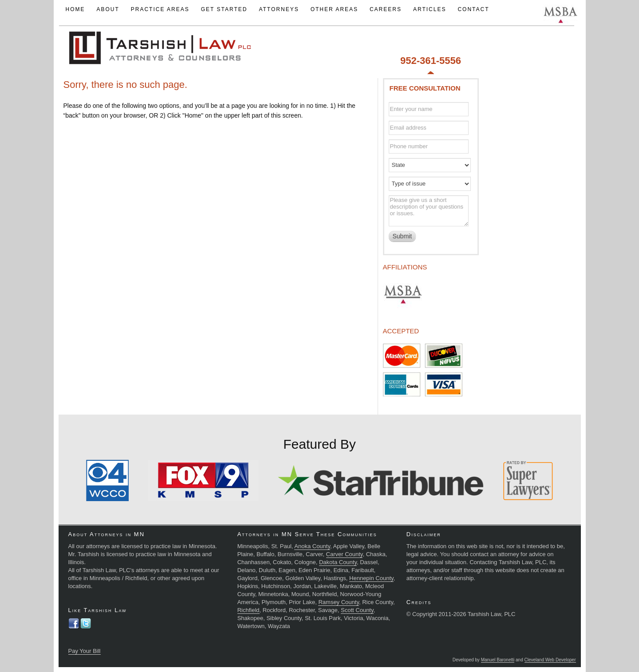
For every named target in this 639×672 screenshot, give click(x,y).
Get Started (224, 9)
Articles (430, 9)
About (108, 9)
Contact (473, 9)
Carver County (345, 554)
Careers (386, 9)
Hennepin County (371, 578)
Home (75, 9)
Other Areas (334, 9)
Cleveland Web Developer (550, 660)
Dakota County (338, 562)
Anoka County (312, 546)
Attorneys (279, 9)
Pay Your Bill (85, 651)
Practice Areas (160, 9)
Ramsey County (339, 602)
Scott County (357, 610)
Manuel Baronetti (498, 660)
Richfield (248, 610)
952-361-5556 (431, 61)
